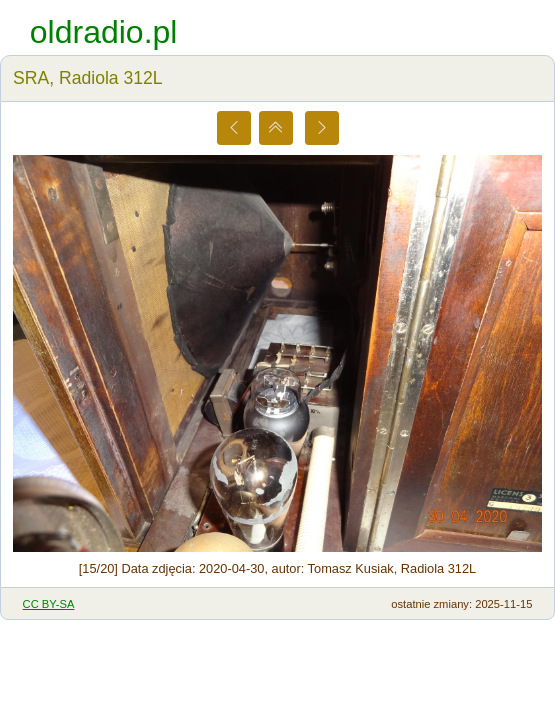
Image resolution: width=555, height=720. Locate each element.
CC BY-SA (49, 604)
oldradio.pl (104, 32)
